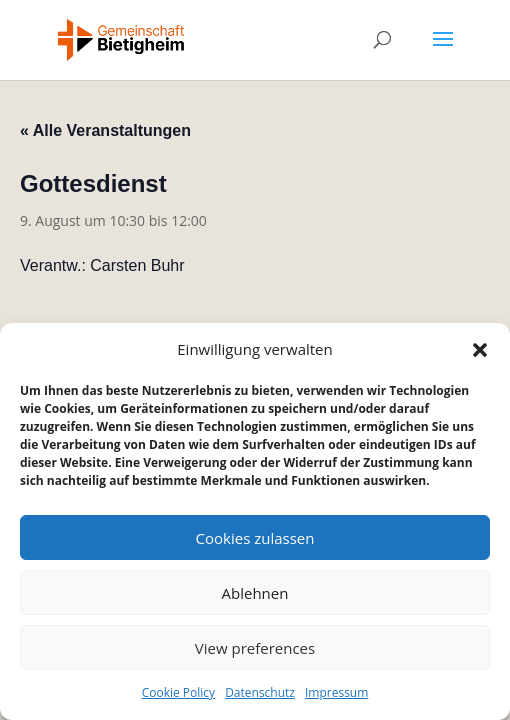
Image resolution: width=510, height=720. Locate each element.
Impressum (336, 692)
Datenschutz (260, 692)
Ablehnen (255, 593)
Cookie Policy (178, 692)
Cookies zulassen (255, 538)
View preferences (255, 648)
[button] (480, 350)
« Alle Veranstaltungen (105, 130)
